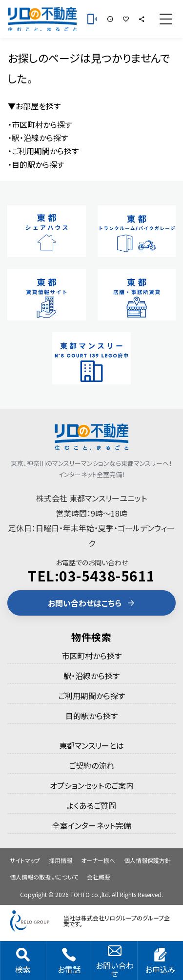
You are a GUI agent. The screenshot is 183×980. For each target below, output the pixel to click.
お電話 (69, 961)
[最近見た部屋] (110, 19)
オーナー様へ (98, 860)
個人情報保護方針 (147, 860)
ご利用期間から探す (91, 696)
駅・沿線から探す (91, 676)
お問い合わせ (115, 961)
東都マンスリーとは (91, 745)
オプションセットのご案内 (92, 785)
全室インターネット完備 (92, 825)
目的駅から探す (91, 716)
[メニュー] (166, 19)
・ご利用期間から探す (43, 151)
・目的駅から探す (36, 164)
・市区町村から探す (40, 124)
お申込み (160, 961)
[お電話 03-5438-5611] (92, 19)
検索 (23, 961)
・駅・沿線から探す (38, 138)
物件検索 (91, 637)
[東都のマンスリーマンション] (42, 19)
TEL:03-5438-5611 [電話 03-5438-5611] (91, 576)
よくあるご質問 (91, 805)
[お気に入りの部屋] (126, 19)
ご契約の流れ (91, 765)
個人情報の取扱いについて (44, 877)
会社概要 (99, 877)
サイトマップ (25, 860)
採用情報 (61, 860)
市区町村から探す (91, 656)
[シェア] (142, 19)
